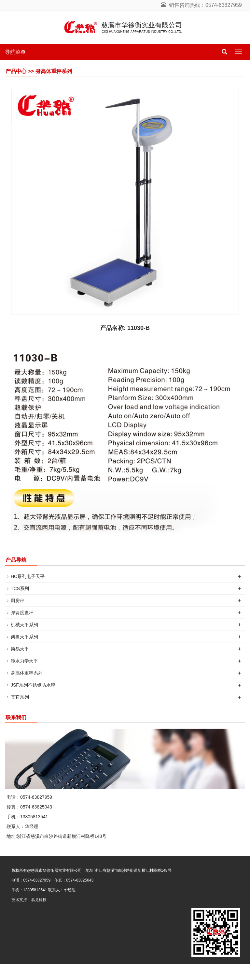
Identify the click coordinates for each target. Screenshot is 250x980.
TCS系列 (20, 588)
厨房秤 (18, 601)
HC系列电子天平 (28, 576)
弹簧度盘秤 (22, 613)
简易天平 (20, 649)
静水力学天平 (24, 661)
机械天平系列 (24, 625)
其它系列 (20, 697)
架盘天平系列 (24, 637)
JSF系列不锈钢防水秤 (33, 685)
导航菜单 (15, 52)
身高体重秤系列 (27, 673)
